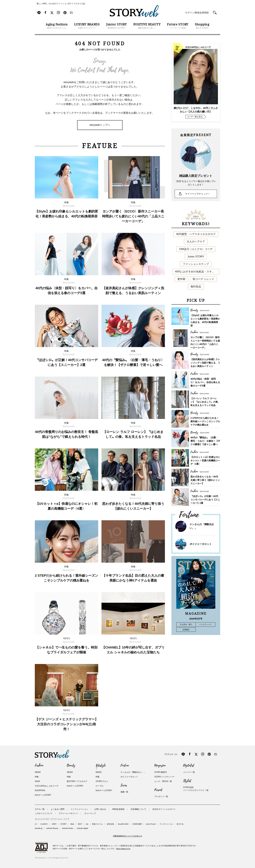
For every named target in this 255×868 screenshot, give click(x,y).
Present (158, 790)
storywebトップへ (100, 125)
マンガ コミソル (166, 824)
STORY (64, 824)
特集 (37, 777)
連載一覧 (124, 792)
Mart (72, 824)
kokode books (68, 828)
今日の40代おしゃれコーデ (47, 786)
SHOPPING (40, 790)
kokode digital (83, 828)
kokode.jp (39, 828)
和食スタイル (97, 824)
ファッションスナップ (196, 264)
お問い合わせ (100, 809)
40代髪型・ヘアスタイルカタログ (196, 234)
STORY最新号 (161, 772)
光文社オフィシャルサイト (164, 809)
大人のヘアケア (196, 242)
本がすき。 (181, 824)
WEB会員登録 (118, 809)
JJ (36, 824)
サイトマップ (90, 813)
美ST (80, 824)
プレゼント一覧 (161, 796)
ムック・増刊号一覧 (163, 781)
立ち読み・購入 (186, 624)
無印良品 (196, 287)
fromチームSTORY (43, 795)
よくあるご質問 (58, 809)
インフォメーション (79, 809)
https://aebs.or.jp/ (123, 849)
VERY (54, 824)
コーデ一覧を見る (195, 117)
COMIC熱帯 (137, 824)
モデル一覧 (40, 809)
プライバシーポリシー (68, 813)
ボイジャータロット (201, 544)
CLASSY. (44, 824)
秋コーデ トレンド (203, 279)
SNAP (37, 781)
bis (87, 824)
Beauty (71, 766)
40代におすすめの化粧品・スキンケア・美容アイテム (197, 272)
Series (124, 785)
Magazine (160, 766)
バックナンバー (205, 624)
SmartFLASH (123, 824)
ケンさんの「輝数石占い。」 (133, 772)
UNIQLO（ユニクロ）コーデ (196, 249)
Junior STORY (196, 257)
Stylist (187, 781)
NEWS (38, 772)
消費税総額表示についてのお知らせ (127, 836)
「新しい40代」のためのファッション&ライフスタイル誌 (60, 4)
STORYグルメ (102, 781)
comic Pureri (151, 824)
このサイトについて (44, 813)
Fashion (39, 766)
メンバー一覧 (189, 772)
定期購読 (186, 630)
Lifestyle (101, 766)
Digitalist (189, 766)
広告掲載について (138, 809)
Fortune (125, 766)
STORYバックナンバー (164, 777)
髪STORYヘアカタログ (77, 781)
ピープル (100, 786)
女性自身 (110, 824)
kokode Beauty (52, 828)
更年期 (181, 279)
